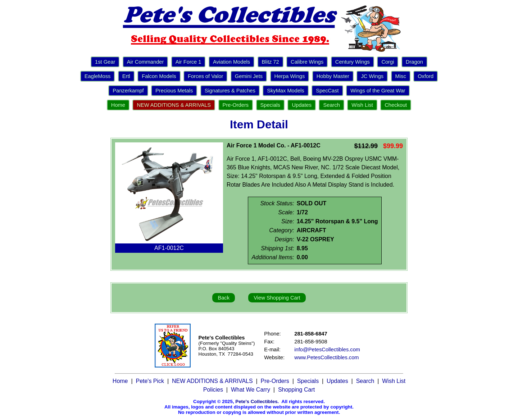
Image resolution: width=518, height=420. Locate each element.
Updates (302, 105)
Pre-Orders (236, 105)
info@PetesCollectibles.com (327, 350)
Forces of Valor (205, 76)
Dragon (414, 62)
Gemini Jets (249, 76)
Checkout (396, 105)
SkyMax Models (285, 91)
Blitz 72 (271, 62)
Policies (213, 390)
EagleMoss (98, 76)
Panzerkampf (128, 91)
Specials (270, 105)
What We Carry (251, 390)
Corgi (388, 62)
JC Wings (372, 76)
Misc (401, 76)
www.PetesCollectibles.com (326, 357)
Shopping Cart (296, 390)
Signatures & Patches (230, 91)
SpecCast (327, 91)
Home (118, 105)
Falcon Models (159, 76)
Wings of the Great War (378, 91)
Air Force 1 (188, 62)
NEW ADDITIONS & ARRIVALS (174, 105)
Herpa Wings (290, 76)
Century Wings (353, 62)
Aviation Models (231, 62)
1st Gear (105, 62)
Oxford (426, 76)
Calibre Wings (307, 62)
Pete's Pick (150, 381)
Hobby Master (333, 76)
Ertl (126, 76)
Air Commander (146, 62)
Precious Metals (174, 91)
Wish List (362, 105)
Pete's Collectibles (256, 401)
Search (331, 105)
